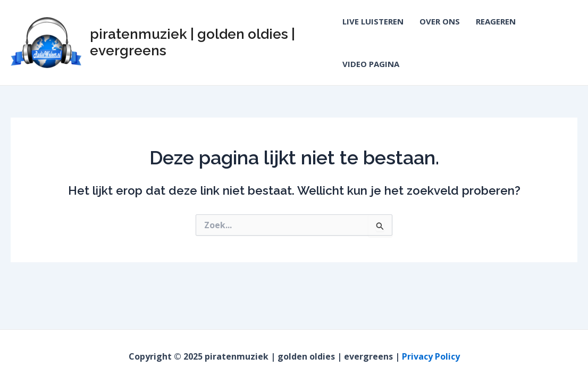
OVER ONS (440, 21)
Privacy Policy (431, 356)
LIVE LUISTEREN (373, 21)
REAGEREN (496, 21)
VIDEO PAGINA (371, 64)
